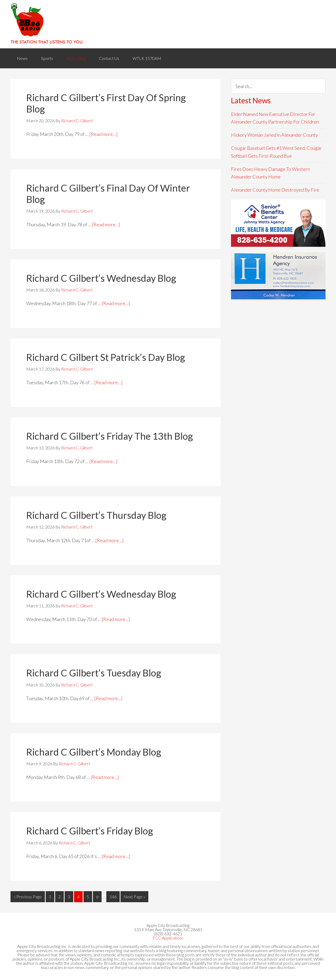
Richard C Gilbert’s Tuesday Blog (94, 673)
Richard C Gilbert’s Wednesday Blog (101, 278)
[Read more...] (103, 134)
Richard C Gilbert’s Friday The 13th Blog (110, 436)
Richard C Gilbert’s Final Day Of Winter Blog (108, 194)
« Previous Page (28, 897)
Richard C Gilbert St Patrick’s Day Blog (106, 357)
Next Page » (134, 897)
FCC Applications (168, 938)
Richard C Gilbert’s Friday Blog (90, 831)
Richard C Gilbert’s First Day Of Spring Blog (106, 103)
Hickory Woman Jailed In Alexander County (274, 135)
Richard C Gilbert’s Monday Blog (94, 752)
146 (113, 897)
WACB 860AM (168, 24)
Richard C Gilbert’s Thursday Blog (96, 515)
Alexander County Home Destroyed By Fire (275, 190)
